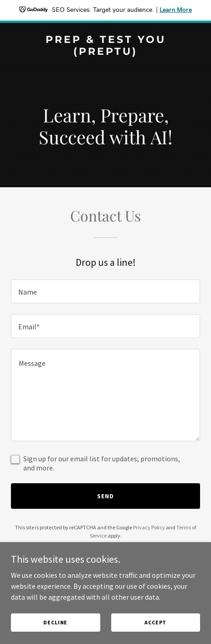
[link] (105, 52)
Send (105, 496)
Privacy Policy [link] (149, 527)
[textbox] (105, 291)
